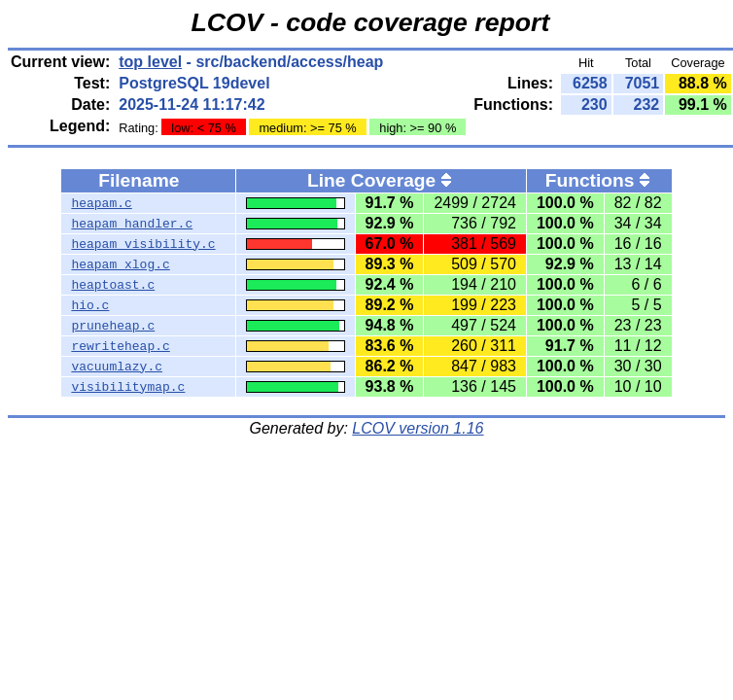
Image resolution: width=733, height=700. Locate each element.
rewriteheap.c (120, 346)
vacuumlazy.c (117, 367)
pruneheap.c (113, 326)
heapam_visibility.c (143, 244)
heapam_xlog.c (120, 264)
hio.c (90, 305)
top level (150, 62)
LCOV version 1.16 (418, 428)
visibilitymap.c (128, 387)
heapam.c (101, 203)
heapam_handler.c (132, 224)
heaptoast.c (113, 285)
